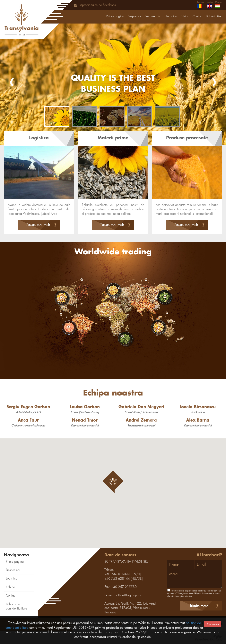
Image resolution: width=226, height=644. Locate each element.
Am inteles (213, 624)
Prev (12, 82)
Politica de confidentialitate (16, 606)
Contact (198, 16)
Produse (154, 16)
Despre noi (134, 16)
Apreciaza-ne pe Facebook (95, 5)
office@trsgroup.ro (128, 595)
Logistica (172, 16)
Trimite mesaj (200, 606)
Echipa (185, 16)
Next (214, 82)
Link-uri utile (213, 16)
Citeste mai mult (38, 225)
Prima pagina (115, 16)
